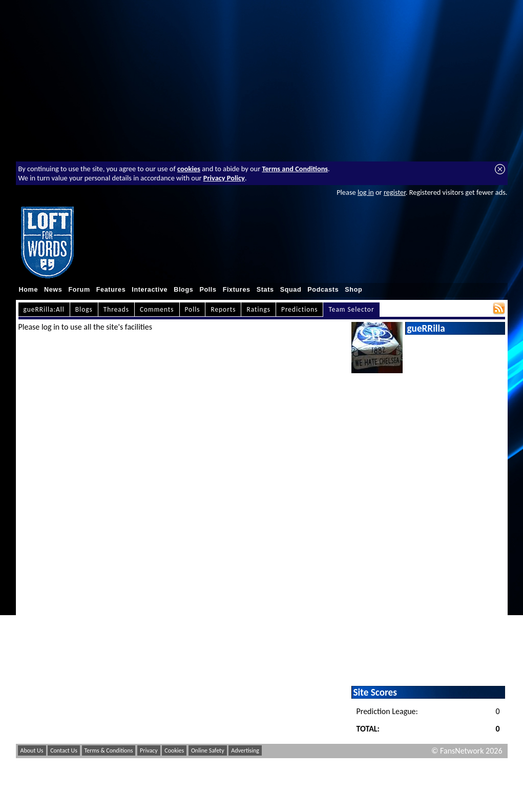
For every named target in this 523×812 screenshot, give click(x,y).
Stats (265, 290)
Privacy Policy (224, 178)
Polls (208, 290)
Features (111, 290)
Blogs (183, 290)
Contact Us (64, 750)
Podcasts (323, 290)
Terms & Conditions (109, 750)
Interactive (150, 290)
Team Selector (351, 309)
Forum (79, 290)
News (53, 290)
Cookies (174, 750)
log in (366, 192)
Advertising (245, 750)
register (395, 192)
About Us (32, 750)
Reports (223, 309)
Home (29, 290)
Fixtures (237, 290)
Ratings (258, 309)
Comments (157, 309)
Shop (353, 290)
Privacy (149, 750)
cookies (189, 169)
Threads (116, 309)
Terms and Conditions (295, 169)
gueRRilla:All (44, 309)
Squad (291, 290)
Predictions (299, 309)
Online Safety (208, 750)
